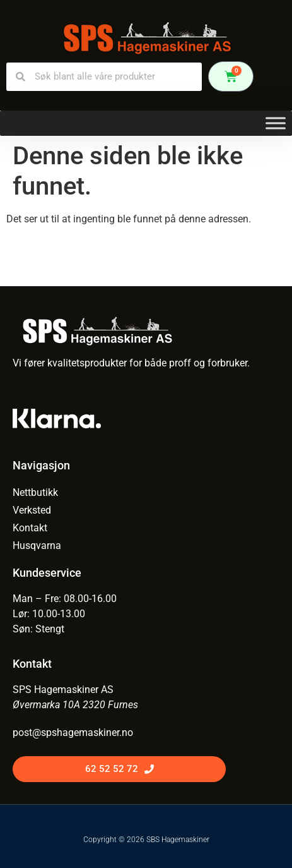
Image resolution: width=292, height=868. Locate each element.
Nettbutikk (35, 492)
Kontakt (30, 528)
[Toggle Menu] (276, 123)
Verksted (32, 510)
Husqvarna (37, 546)
